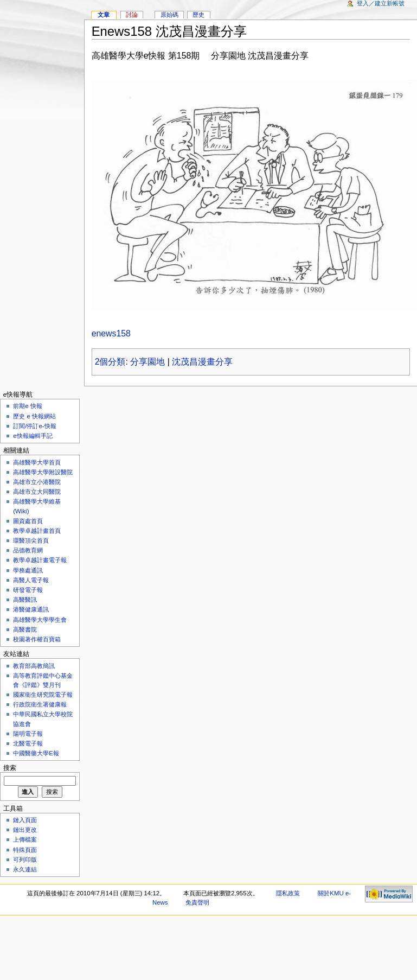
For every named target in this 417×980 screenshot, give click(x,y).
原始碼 (169, 15)
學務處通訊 (28, 570)
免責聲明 (197, 902)
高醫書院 (25, 629)
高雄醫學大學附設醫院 (43, 472)
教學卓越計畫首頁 (37, 531)
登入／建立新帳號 (381, 3)
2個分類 (110, 362)
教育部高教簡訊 (34, 666)
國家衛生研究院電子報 (43, 695)
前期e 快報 (28, 406)
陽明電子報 (28, 734)
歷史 (198, 15)
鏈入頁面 (25, 820)
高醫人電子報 (31, 580)
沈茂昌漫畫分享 (202, 362)
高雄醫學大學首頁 (37, 462)
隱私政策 (288, 893)
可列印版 (25, 860)
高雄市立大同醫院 (37, 492)
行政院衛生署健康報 (40, 704)
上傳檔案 (25, 839)
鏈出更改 (25, 830)
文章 (104, 15)
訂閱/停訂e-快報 (34, 426)
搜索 (10, 768)
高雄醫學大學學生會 (40, 620)
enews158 (111, 333)
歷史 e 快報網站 (37, 416)
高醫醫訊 (25, 600)
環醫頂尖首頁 (31, 540)
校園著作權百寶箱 (37, 639)
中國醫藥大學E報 (36, 753)
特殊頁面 (25, 850)
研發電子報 (28, 590)
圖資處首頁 (28, 521)
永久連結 (25, 869)
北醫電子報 (28, 743)
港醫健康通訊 (31, 609)
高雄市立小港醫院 (37, 482)
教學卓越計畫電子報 (40, 560)
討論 (132, 15)
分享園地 (147, 362)
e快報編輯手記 (33, 436)
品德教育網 (28, 550)
